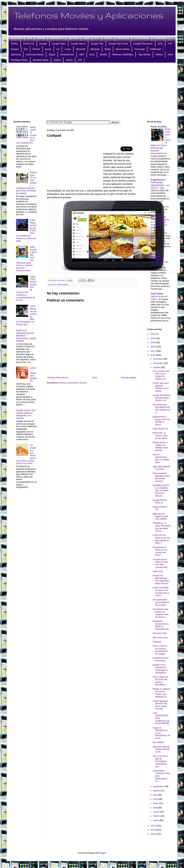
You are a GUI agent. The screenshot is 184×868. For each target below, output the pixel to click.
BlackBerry (123, 38)
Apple (87, 38)
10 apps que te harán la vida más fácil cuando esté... (161, 563)
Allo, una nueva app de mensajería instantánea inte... (160, 761)
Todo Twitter (157, 294)
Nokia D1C (158, 571)
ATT (97, 38)
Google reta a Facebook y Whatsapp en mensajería (160, 669)
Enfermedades (142, 38)
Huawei (15, 49)
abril (156, 808)
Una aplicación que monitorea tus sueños (161, 602)
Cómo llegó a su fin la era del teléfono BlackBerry (160, 681)
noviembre (159, 363)
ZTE (80, 60)
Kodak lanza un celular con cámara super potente (160, 446)
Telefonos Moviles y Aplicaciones (88, 15)
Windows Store (41, 60)
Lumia (68, 49)
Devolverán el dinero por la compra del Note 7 (160, 551)
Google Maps (59, 44)
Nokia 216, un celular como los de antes (160, 435)
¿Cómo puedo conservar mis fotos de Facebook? (160, 262)
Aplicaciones (57, 38)
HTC (170, 44)
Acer (30, 38)
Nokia (108, 49)
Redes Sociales (159, 127)
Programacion (158, 180)
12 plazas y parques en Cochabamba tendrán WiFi (160, 222)
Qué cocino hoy (160, 638)
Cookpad (157, 642)
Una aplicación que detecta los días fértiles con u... (161, 409)
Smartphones (67, 54)
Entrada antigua (129, 378)
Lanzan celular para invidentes (33, 374)
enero (156, 820)
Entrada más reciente (58, 378)
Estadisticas (160, 38)
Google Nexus (78, 44)
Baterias (108, 38)
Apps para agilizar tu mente (161, 468)
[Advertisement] (92, 91)
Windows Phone (19, 60)
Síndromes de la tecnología (160, 659)
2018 (153, 347)
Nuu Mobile (158, 742)
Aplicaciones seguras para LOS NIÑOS (160, 516)
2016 (153, 355)
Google (43, 44)
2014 (153, 830)
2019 (153, 342)
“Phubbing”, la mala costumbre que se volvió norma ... (162, 527)
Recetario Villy (159, 633)
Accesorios (16, 38)
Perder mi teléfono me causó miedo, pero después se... (161, 693)
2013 (153, 834)
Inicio (95, 378)
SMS (82, 54)
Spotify (103, 54)
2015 (153, 826)
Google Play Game (118, 44)
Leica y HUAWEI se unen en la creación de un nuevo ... (161, 591)
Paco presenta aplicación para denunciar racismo (161, 477)
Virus (170, 54)
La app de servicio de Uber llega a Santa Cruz (161, 398)
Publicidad (155, 49)
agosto (157, 791)
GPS (160, 44)
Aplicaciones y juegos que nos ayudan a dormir (161, 421)
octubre (157, 367)
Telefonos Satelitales (122, 54)
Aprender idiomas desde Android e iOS (161, 749)
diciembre (158, 359)
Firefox (14, 44)
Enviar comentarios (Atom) (73, 383)
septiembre (159, 786)
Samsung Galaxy (35, 54)
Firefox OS (29, 44)
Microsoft (81, 49)
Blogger (102, 853)
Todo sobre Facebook (157, 255)
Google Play (97, 44)
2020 (153, 338)
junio (156, 799)
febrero (157, 816)
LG (58, 49)
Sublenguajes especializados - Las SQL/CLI (160, 185)
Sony (92, 54)
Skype (52, 54)
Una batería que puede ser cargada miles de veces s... (161, 613)
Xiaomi (57, 60)
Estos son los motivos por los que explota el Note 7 (161, 539)
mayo (156, 803)
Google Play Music (143, 44)
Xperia (69, 60)
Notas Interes (123, 49)
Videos (159, 54)
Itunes (48, 49)
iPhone (36, 49)
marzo (157, 812)
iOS (26, 49)
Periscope (140, 49)
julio (155, 795)
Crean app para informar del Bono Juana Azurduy (160, 705)
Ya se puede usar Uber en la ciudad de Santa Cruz (161, 375)
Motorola (95, 49)
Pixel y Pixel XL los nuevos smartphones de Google (160, 650)
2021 (153, 334)
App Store (73, 38)
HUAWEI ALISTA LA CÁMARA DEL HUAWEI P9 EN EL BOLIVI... (161, 490)
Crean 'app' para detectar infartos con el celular (161, 387)
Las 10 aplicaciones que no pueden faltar (161, 458)
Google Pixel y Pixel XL (160, 501)
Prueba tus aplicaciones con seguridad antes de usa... (161, 579)
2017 (153, 351)
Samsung (16, 54)
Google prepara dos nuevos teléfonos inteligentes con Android (26, 414)
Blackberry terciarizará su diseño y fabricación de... (162, 625)
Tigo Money (144, 54)
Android (41, 38)
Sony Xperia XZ (160, 429)
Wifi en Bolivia (158, 217)
